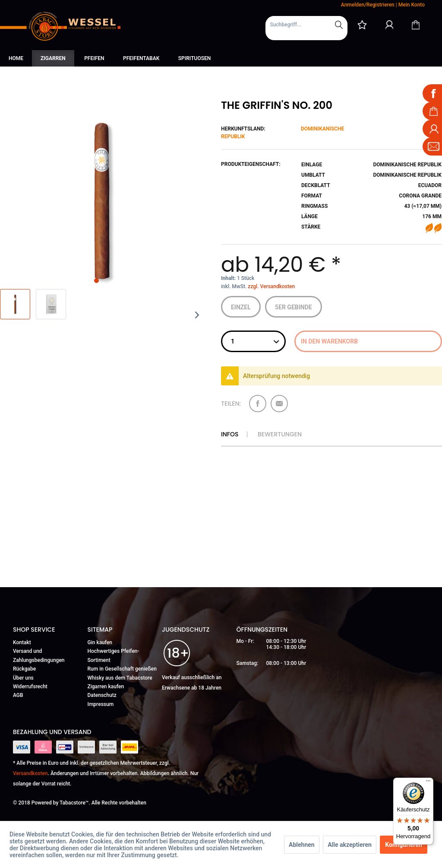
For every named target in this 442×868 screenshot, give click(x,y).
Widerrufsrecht (30, 687)
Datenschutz (102, 695)
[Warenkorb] (416, 25)
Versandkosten (30, 773)
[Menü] (428, 783)
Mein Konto (412, 5)
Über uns (23, 678)
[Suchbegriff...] (306, 25)
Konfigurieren (404, 845)
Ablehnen (302, 845)
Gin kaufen (100, 642)
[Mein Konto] (389, 25)
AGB (18, 695)
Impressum (101, 704)
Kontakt (22, 642)
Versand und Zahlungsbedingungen (39, 655)
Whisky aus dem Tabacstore (120, 678)
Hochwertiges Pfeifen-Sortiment (114, 655)
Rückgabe (24, 669)
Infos (230, 434)
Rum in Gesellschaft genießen (122, 669)
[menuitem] (306, 28)
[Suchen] (339, 25)
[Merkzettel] (362, 25)
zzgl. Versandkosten (271, 286)
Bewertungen (280, 434)
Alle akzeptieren (350, 845)
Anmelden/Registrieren (368, 5)
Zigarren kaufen (106, 687)
